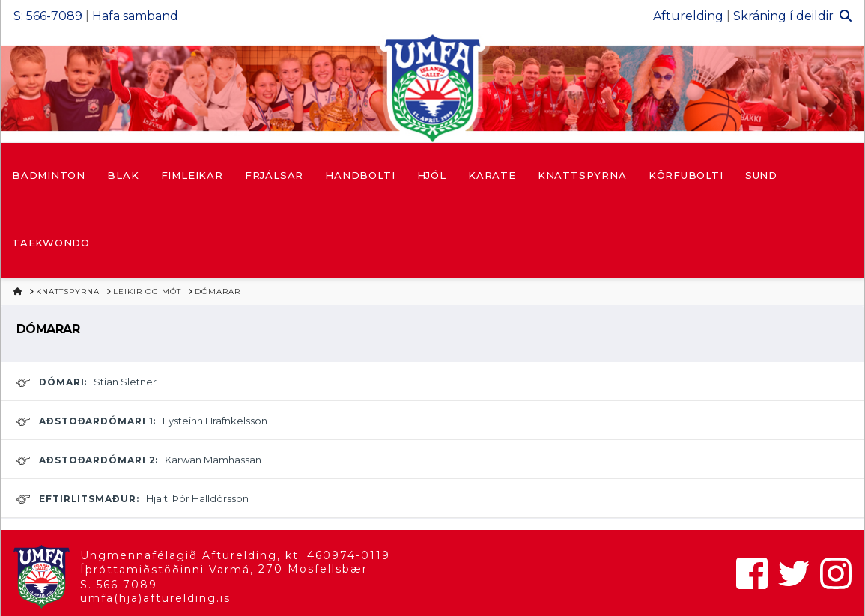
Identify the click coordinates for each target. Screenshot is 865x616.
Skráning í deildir (783, 16)
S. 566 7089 (119, 585)
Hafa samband (135, 16)
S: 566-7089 (48, 16)
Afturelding (688, 16)
